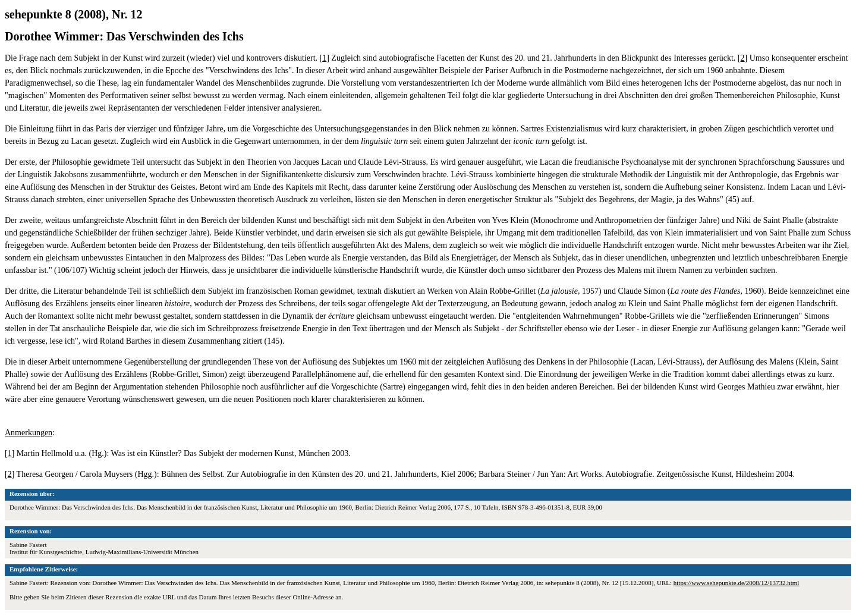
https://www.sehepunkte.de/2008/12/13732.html (737, 583)
